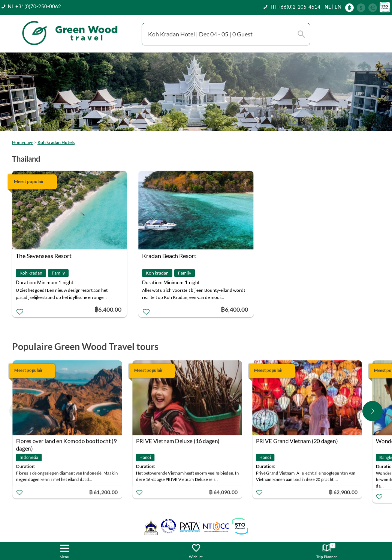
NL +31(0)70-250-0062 (34, 6)
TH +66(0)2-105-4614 (295, 7)
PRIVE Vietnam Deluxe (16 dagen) (178, 441)
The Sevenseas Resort (44, 256)
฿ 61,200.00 (103, 492)
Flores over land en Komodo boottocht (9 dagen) (67, 442)
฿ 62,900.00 (343, 492)
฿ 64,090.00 (223, 492)
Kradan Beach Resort (169, 256)
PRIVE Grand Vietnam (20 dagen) (297, 441)
